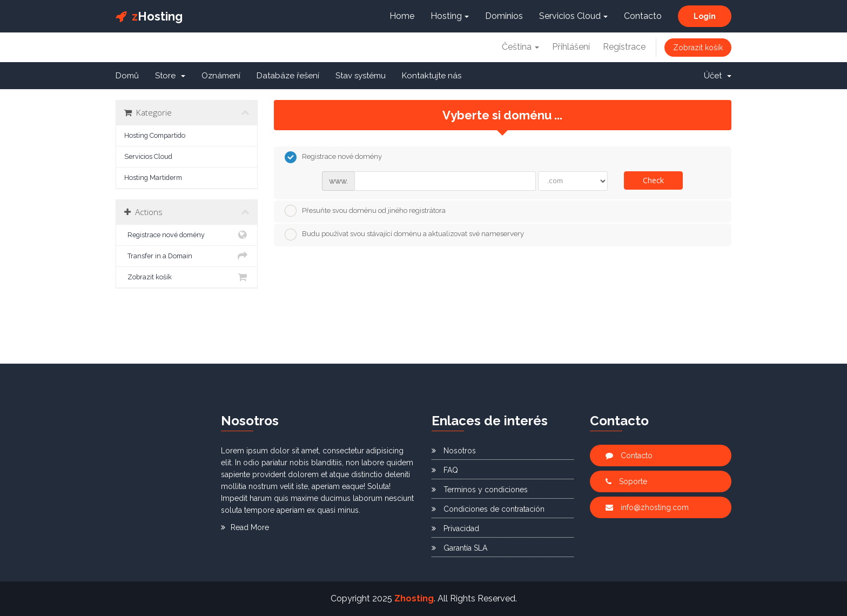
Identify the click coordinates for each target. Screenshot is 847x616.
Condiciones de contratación (488, 509)
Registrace (624, 47)
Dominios (504, 16)
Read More (245, 527)
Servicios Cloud (573, 16)
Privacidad (455, 528)
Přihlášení (571, 47)
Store (170, 76)
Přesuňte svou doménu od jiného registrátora (365, 211)
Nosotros (454, 451)
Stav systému (361, 76)
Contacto (643, 16)
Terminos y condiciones (480, 490)
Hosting (149, 16)
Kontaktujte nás (432, 76)
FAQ (445, 470)
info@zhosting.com (647, 507)
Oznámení (221, 76)
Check (653, 180)
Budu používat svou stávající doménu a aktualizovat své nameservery (404, 235)
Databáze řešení (288, 76)
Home (402, 16)
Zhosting (414, 598)
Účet (718, 76)
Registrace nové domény (187, 235)
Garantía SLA (459, 548)
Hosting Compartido (155, 135)
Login (705, 16)
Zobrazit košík (698, 48)
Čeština (520, 47)
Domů (127, 76)
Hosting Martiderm (153, 178)
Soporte (626, 481)
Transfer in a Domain (187, 256)
